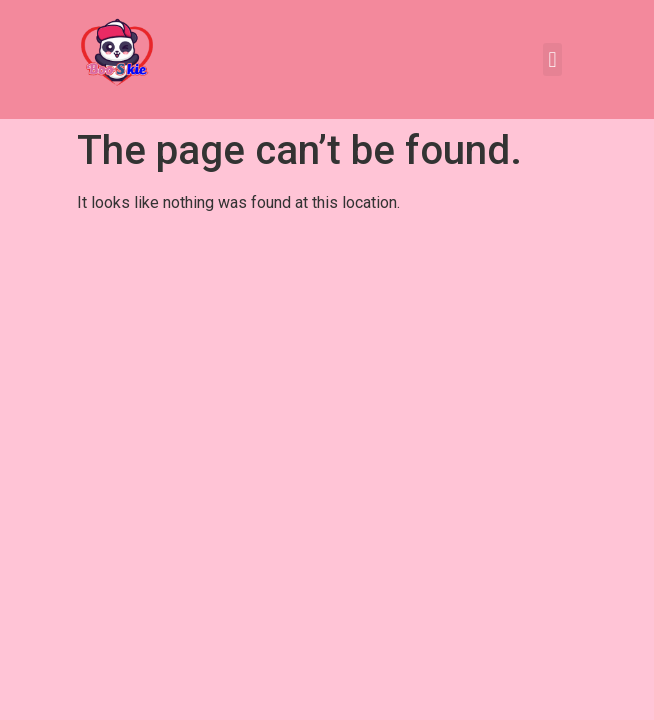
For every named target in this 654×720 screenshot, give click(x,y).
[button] (552, 59)
